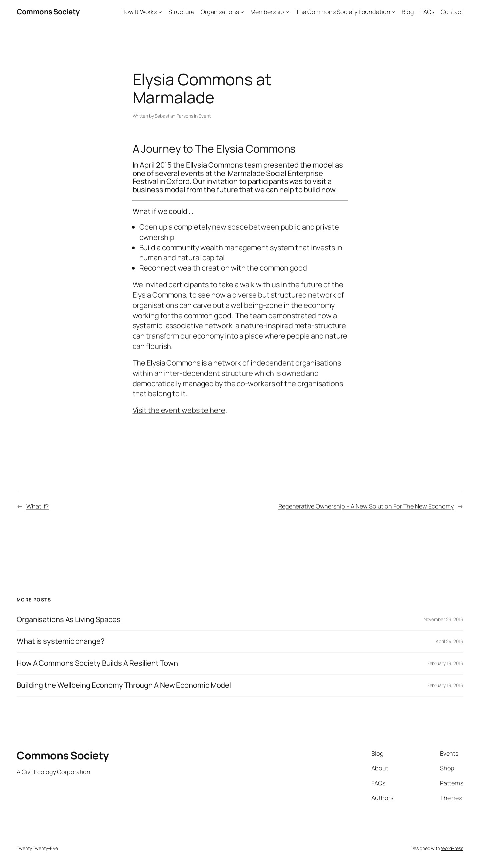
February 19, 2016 (445, 663)
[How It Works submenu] (160, 12)
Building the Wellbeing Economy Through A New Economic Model (124, 685)
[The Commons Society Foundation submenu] (393, 12)
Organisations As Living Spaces (69, 620)
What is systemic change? (61, 641)
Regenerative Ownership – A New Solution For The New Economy (366, 506)
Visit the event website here (179, 410)
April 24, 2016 (449, 641)
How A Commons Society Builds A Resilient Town (97, 663)
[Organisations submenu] (242, 12)
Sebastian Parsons (174, 116)
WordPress (452, 848)
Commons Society (48, 12)
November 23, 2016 (443, 619)
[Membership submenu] (287, 12)
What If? (37, 506)
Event (205, 116)
